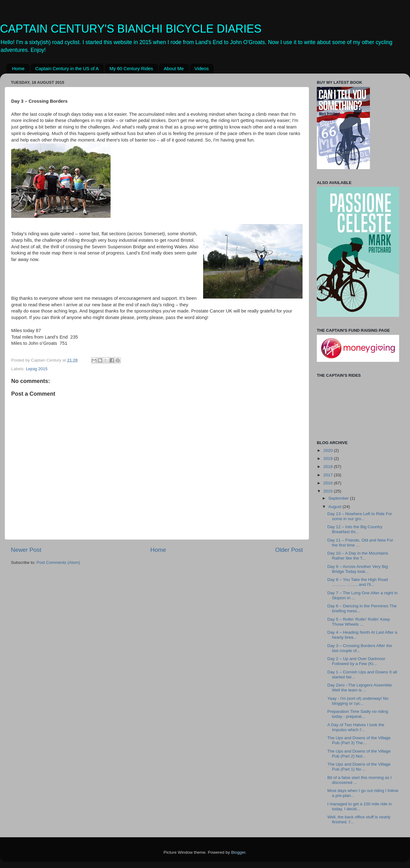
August (335, 507)
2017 (329, 475)
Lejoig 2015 (37, 369)
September (339, 498)
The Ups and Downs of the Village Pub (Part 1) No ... (359, 767)
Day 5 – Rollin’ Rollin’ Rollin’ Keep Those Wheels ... (359, 622)
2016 (329, 483)
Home (18, 68)
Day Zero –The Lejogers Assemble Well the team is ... (360, 688)
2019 (329, 459)
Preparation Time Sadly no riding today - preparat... (358, 714)
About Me (174, 68)
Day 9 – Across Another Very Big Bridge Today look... (358, 569)
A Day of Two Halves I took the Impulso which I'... (356, 727)
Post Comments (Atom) (58, 562)
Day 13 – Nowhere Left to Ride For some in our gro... (360, 516)
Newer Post (26, 550)
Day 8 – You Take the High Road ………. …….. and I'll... (358, 582)
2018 (329, 467)
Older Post (289, 550)
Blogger (238, 852)
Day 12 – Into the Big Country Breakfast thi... (355, 529)
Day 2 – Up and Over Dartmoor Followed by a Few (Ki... (356, 661)
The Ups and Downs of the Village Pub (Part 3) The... (359, 740)
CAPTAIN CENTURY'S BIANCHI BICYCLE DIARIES (131, 29)
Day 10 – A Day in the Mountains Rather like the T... (358, 556)
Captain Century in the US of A (67, 68)
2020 (329, 450)
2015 (329, 491)
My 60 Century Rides (131, 68)
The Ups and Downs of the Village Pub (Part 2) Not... (359, 754)
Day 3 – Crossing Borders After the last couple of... (360, 648)
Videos (202, 68)
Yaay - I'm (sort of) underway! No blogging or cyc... (358, 701)
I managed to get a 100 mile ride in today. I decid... (360, 806)
